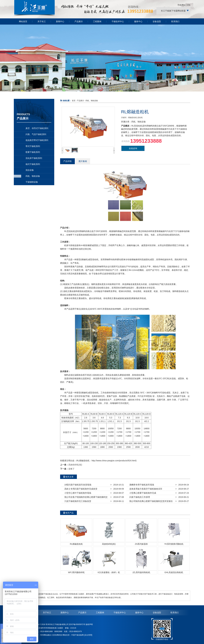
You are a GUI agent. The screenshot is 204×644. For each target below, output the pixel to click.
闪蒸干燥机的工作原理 (139, 497)
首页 (74, 101)
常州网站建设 (46, 635)
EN (189, 5)
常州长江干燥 (34, 16)
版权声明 (89, 624)
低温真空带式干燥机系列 (37, 140)
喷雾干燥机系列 (33, 152)
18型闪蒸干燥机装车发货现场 (77, 485)
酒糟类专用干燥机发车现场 (141, 485)
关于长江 (42, 21)
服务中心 (138, 21)
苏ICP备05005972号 (77, 624)
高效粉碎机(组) (75, 465)
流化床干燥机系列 (34, 158)
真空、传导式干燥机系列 (37, 128)
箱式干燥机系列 (33, 164)
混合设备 (30, 170)
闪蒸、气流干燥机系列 (36, 134)
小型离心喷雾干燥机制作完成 (142, 493)
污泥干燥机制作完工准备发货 (77, 501)
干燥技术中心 (118, 21)
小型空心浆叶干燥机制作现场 (77, 493)
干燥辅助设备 (32, 182)
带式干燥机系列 (33, 146)
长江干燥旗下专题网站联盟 (173, 11)
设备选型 (157, 21)
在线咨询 (133, 148)
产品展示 (79, 21)
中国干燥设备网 (77, 635)
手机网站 (182, 5)
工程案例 (97, 21)
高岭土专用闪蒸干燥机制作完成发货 (80, 489)
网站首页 (23, 21)
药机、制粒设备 (33, 176)
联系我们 (175, 21)
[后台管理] (88, 635)
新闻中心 (60, 21)
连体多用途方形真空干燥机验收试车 (145, 489)
